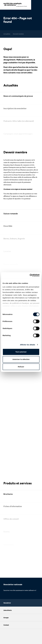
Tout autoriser (21, 352)
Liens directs (21, 610)
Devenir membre (18, 34)
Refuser (21, 367)
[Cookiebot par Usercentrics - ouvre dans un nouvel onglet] (30, 275)
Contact (21, 625)
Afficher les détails (27, 345)
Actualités (7, 34)
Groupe (21, 618)
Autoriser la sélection (21, 359)
